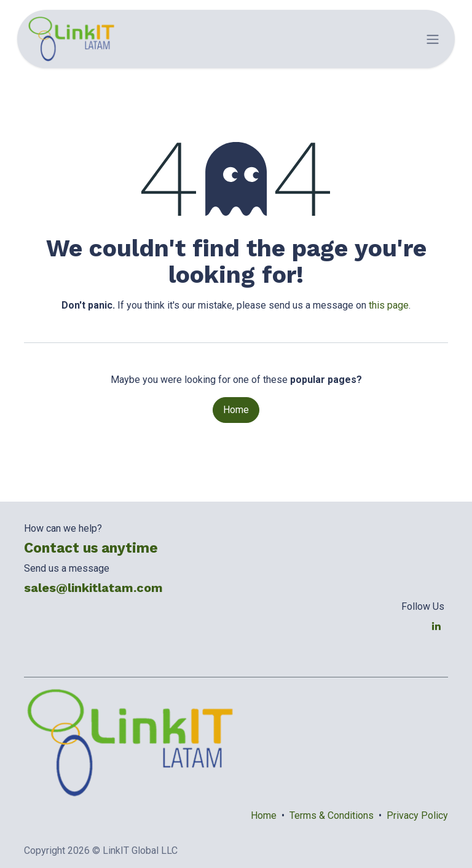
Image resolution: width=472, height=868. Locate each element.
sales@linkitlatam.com (93, 588)
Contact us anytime (91, 548)
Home (236, 410)
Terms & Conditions (332, 815)
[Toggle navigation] (433, 39)
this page (389, 305)
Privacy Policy (417, 815)
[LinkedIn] (436, 626)
